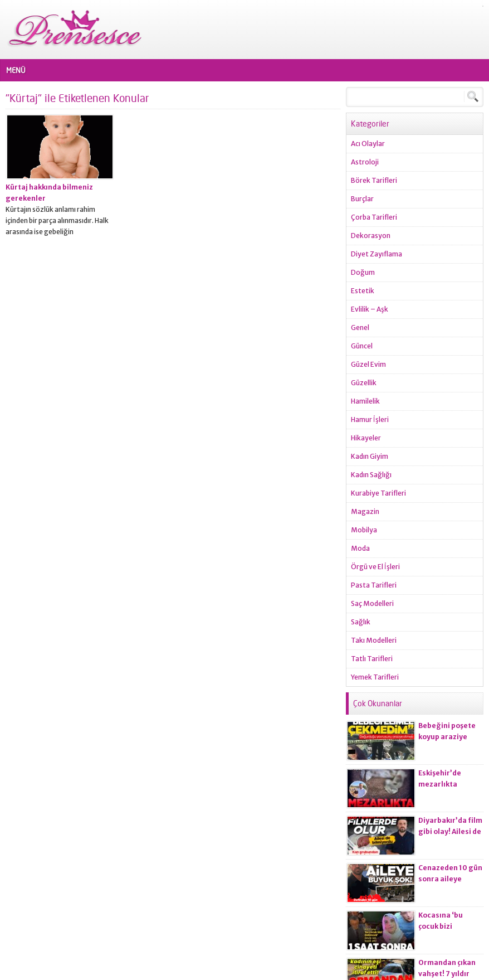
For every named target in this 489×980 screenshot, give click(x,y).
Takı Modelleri (374, 640)
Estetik (363, 291)
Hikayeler (366, 438)
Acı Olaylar (368, 144)
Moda (360, 548)
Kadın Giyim (370, 456)
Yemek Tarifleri (375, 677)
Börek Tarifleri (374, 180)
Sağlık (361, 622)
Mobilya (364, 530)
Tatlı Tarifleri (372, 659)
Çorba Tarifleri (374, 217)
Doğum (363, 272)
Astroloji (365, 162)
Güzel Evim (368, 364)
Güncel (362, 346)
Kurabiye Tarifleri (378, 493)
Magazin (365, 511)
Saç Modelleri (372, 603)
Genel (360, 328)
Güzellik (364, 383)
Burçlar (362, 199)
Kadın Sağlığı (371, 475)
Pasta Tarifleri (374, 585)
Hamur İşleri (370, 419)
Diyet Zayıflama (376, 254)
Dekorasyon (371, 236)
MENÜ (16, 70)
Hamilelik (365, 401)
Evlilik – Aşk (370, 309)
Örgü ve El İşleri (375, 567)
